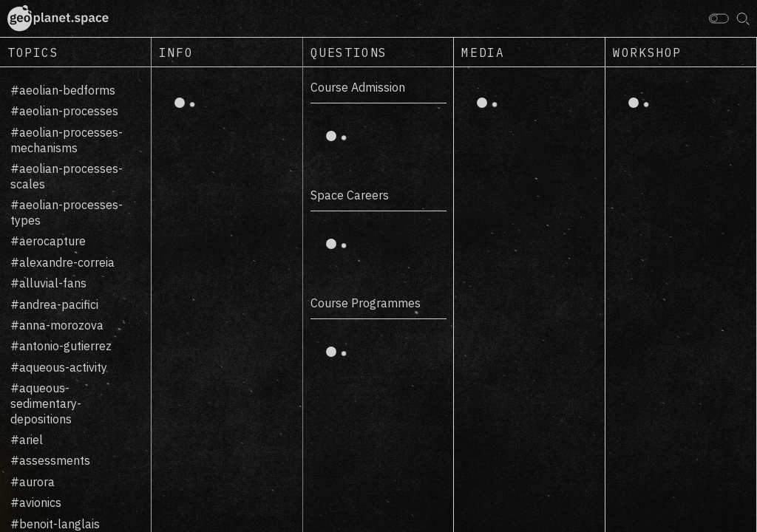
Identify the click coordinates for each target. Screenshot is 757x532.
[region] (76, 300)
